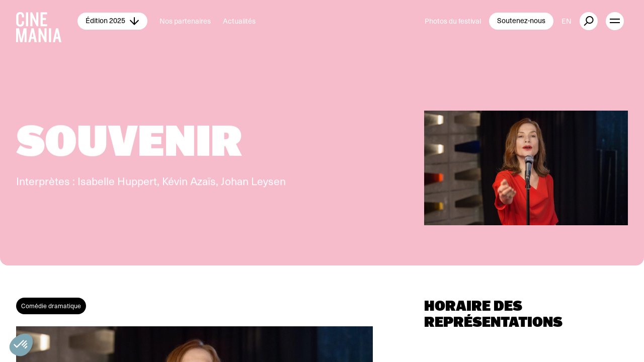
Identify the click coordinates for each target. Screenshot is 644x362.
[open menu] (615, 21)
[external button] (589, 21)
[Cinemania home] (47, 21)
